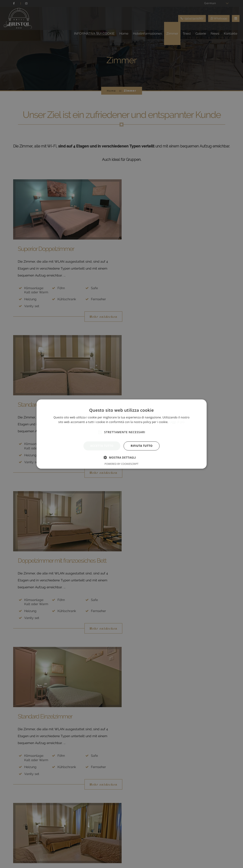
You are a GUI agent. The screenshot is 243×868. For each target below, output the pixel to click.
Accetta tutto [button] (102, 446)
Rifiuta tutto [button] (142, 446)
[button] (122, 457)
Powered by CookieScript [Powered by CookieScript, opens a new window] (121, 464)
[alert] (121, 434)
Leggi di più (177, 422)
